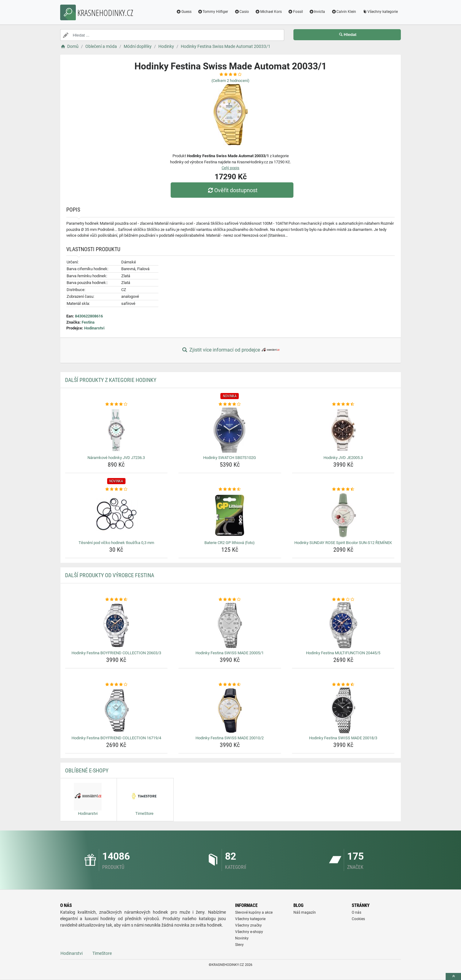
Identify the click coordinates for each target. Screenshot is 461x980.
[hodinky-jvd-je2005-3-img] (343, 430)
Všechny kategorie (380, 12)
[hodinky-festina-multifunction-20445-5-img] (343, 625)
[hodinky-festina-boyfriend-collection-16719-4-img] (116, 710)
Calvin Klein (344, 12)
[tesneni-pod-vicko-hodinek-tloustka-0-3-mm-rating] (116, 489)
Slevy (239, 945)
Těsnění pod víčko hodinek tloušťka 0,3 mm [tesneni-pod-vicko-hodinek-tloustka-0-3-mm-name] (116, 543)
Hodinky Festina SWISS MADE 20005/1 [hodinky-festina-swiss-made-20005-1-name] (230, 653)
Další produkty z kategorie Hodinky (111, 380)
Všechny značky (248, 925)
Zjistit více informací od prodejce (230, 350)
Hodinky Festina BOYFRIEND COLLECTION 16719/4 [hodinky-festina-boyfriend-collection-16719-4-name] (116, 738)
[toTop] (453, 976)
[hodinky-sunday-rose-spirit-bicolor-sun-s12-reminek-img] (343, 515)
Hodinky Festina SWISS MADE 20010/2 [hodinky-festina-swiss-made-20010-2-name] (230, 738)
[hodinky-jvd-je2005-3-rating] (343, 404)
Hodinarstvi (94, 328)
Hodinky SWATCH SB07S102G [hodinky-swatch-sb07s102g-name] (230, 458)
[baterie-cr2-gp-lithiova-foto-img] (230, 515)
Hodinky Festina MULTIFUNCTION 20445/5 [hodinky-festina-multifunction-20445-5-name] (343, 653)
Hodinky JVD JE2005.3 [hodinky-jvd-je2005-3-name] (343, 458)
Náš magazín (305, 912)
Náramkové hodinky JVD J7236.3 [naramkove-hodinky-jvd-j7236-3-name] (116, 458)
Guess (184, 12)
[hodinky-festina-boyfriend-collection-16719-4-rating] (116, 685)
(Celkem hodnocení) (230, 81)
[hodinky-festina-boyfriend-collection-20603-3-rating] (116, 600)
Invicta (317, 12)
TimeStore (102, 953)
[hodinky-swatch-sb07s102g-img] (230, 430)
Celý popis (230, 168)
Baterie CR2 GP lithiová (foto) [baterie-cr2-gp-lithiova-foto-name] (230, 543)
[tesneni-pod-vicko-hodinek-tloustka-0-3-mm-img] (116, 515)
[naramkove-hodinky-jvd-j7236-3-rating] (116, 404)
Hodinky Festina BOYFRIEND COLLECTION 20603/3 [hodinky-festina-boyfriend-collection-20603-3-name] (116, 653)
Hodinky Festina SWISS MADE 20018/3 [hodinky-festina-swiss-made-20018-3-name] (343, 738)
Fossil (295, 12)
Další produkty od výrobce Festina (110, 575)
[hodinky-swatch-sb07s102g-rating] (230, 404)
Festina (88, 322)
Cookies (358, 919)
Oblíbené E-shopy (87, 770)
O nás (356, 912)
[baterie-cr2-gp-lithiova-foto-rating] (230, 489)
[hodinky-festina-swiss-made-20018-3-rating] (343, 685)
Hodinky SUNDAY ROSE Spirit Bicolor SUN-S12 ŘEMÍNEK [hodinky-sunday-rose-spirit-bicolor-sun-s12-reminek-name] (343, 543)
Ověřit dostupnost (232, 190)
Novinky (242, 938)
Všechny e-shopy (249, 932)
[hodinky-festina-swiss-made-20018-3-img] (343, 710)
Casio (242, 12)
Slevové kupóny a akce (254, 912)
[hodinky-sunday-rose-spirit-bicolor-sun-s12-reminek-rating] (343, 489)
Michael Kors (268, 12)
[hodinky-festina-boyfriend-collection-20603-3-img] (116, 625)
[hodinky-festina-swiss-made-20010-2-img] (230, 710)
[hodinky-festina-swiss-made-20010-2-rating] (230, 685)
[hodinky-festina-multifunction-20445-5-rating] (343, 600)
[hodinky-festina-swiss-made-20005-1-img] (230, 625)
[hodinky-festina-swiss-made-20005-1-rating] (230, 600)
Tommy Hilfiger (213, 12)
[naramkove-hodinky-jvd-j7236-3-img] (116, 430)
